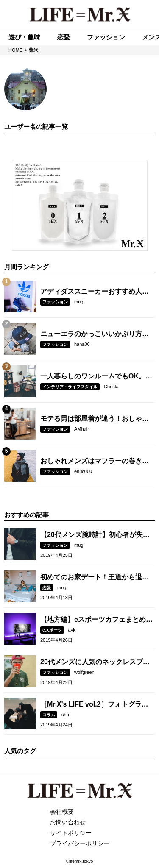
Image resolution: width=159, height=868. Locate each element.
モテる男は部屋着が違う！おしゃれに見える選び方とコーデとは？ (95, 419)
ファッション (55, 302)
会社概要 (62, 812)
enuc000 (83, 471)
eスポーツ (52, 630)
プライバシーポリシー (80, 843)
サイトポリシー (71, 833)
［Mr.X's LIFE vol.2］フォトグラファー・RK (94, 705)
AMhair (82, 429)
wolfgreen (84, 672)
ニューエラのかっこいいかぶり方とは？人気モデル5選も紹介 (95, 334)
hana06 (82, 344)
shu (65, 715)
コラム (49, 715)
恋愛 (47, 588)
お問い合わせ (68, 822)
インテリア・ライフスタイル (70, 387)
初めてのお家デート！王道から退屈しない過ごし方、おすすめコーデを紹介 (95, 578)
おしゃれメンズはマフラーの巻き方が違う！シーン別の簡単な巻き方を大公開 (95, 462)
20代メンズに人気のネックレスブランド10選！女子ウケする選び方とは (95, 662)
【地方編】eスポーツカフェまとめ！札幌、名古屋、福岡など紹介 (96, 620)
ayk (72, 630)
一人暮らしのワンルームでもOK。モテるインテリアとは (96, 377)
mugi (79, 302)
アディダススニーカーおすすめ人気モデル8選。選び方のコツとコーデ (95, 292)
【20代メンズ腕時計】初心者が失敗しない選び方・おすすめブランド (95, 535)
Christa (111, 387)
